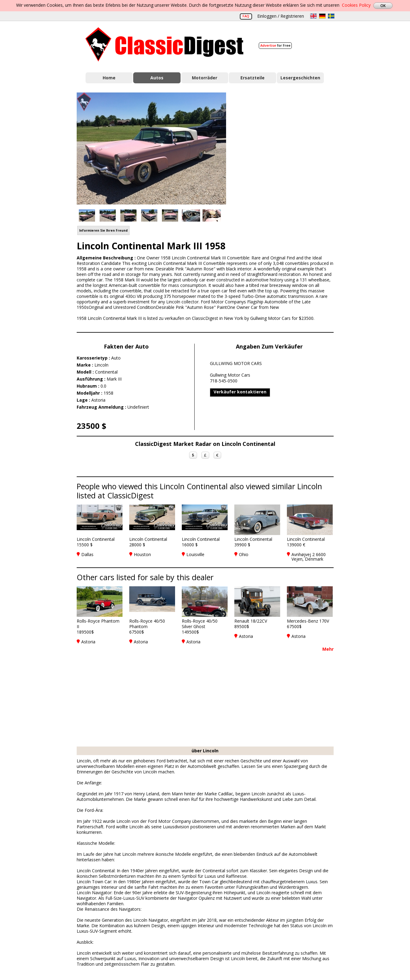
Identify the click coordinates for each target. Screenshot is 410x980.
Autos (157, 78)
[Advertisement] (286, 147)
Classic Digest (165, 44)
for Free (275, 45)
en (313, 16)
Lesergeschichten (300, 78)
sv (331, 16)
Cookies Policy (356, 5)
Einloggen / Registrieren (281, 16)
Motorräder (205, 78)
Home (109, 78)
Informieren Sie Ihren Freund (103, 230)
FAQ (246, 16)
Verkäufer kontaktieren (240, 392)
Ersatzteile (253, 78)
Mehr (328, 649)
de (322, 16)
